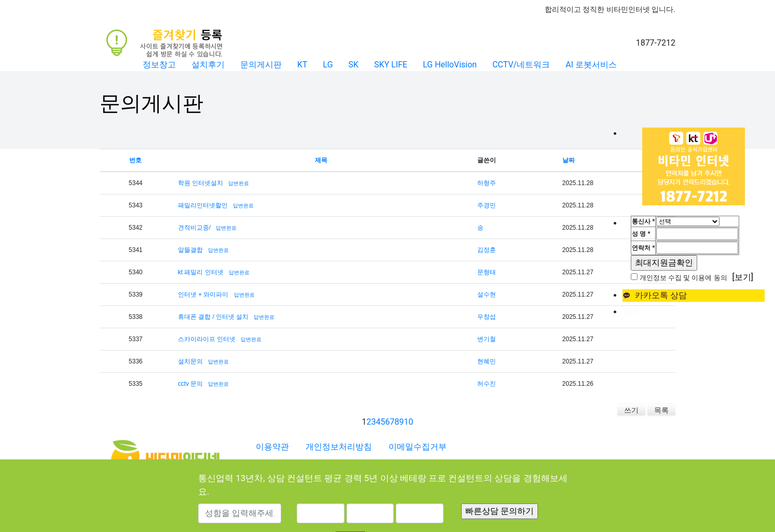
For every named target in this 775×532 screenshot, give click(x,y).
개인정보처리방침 (339, 447)
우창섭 (487, 317)
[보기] (743, 277)
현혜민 (487, 361)
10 (409, 422)
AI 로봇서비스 (591, 65)
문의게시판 (261, 65)
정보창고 (159, 65)
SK (354, 65)
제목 (321, 160)
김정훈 (487, 250)
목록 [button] (661, 410)
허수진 (487, 384)
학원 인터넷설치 (200, 183)
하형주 (487, 183)
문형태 (487, 272)
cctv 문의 (191, 384)
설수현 (487, 295)
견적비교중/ (194, 228)
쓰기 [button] (631, 410)
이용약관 (272, 447)
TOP (630, 312)
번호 (135, 160)
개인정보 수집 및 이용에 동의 (683, 278)
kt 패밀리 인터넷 (201, 272)
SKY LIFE (391, 65)
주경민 (487, 205)
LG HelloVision (450, 65)
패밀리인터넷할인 (203, 205)
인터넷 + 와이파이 (203, 295)
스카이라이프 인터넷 (207, 339)
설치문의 (190, 361)
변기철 (487, 339)
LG (328, 65)
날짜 (569, 160)
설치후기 (208, 65)
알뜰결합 (190, 250)
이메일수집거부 (418, 447)
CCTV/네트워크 (521, 65)
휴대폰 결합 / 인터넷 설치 (213, 317)
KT (302, 65)
